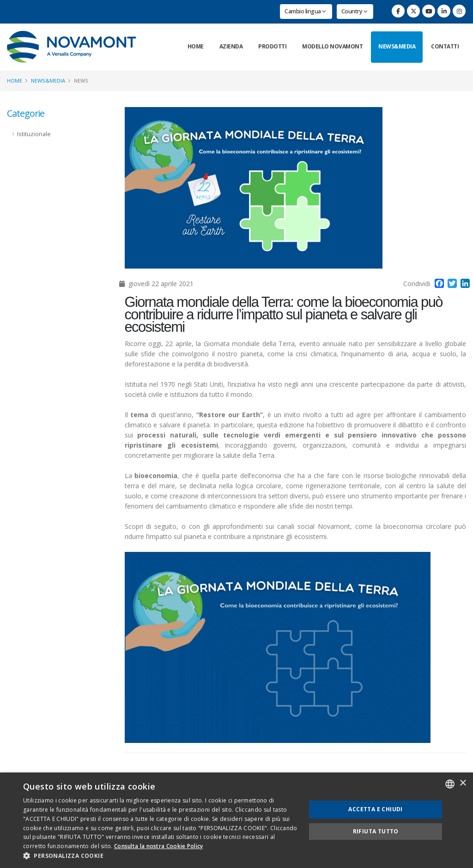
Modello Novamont (332, 46)
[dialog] (236, 820)
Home (196, 46)
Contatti (445, 46)
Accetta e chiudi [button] (375, 809)
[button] (160, 856)
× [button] (463, 783)
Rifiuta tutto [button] (376, 831)
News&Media (397, 46)
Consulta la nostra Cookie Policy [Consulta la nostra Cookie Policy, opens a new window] (159, 846)
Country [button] (355, 11)
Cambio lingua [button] (305, 11)
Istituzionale (34, 134)
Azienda (231, 46)
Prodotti (272, 46)
